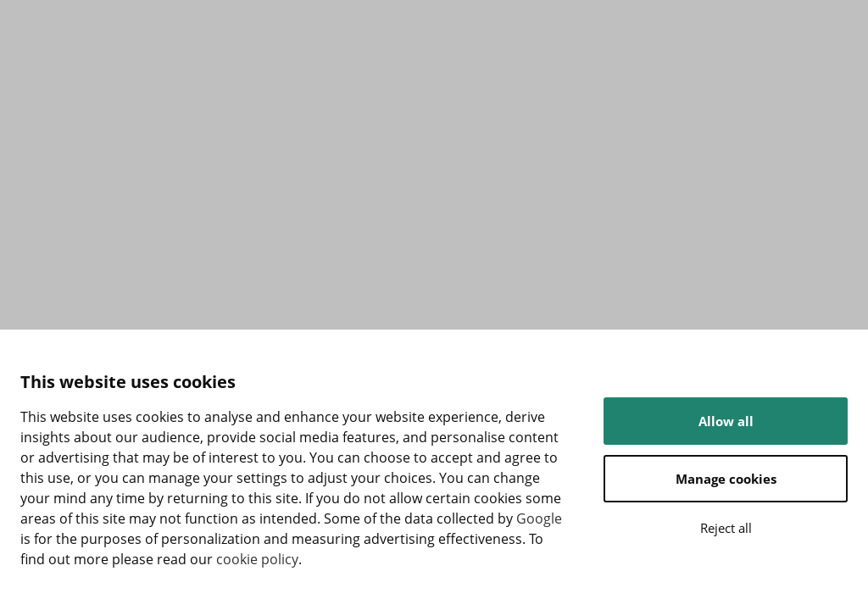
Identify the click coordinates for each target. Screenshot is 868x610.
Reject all (726, 528)
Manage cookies (726, 479)
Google (539, 518)
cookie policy (257, 559)
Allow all (726, 421)
